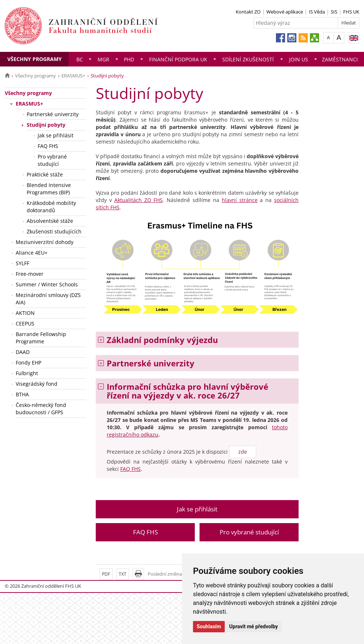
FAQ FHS (48, 146)
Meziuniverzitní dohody (45, 242)
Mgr (103, 59)
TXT (123, 574)
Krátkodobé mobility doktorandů (51, 207)
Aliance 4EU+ (32, 253)
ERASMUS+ (73, 76)
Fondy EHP (29, 363)
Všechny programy (35, 59)
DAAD (23, 352)
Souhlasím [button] (209, 626)
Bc (80, 59)
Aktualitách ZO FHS (139, 200)
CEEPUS (25, 323)
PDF (106, 574)
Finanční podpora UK (178, 59)
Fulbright (27, 373)
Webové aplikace (285, 12)
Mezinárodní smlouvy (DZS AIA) (48, 299)
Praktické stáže (45, 174)
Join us (299, 59)
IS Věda (317, 12)
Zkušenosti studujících (54, 231)
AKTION (25, 313)
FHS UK (351, 12)
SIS (334, 12)
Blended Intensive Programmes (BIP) (49, 189)
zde (243, 452)
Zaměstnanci (340, 59)
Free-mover (30, 274)
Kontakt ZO (248, 12)
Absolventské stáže (50, 221)
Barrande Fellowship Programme (41, 338)
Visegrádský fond (37, 384)
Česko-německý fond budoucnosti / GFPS (41, 409)
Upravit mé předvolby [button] (253, 626)
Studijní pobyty (46, 125)
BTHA (22, 394)
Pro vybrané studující (52, 160)
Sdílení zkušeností (248, 59)
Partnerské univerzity (53, 114)
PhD (129, 59)
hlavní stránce (240, 200)
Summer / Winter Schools (47, 284)
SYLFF (22, 263)
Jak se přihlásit (56, 135)
